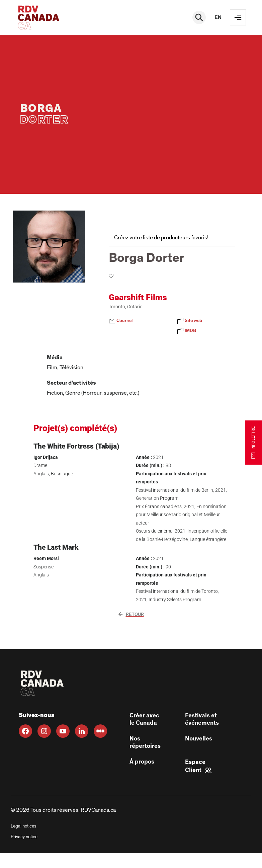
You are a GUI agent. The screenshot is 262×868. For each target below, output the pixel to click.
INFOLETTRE (253, 442)
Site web (190, 321)
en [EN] (218, 17)
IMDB (187, 331)
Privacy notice (24, 837)
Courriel (121, 321)
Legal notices (23, 826)
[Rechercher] (199, 17)
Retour (131, 615)
